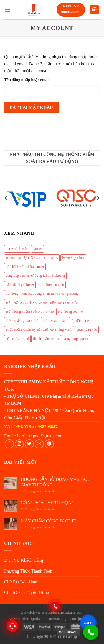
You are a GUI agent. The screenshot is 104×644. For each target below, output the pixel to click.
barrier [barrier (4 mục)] (37, 249)
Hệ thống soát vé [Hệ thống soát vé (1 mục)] (70, 312)
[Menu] (7, 10)
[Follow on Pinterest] (49, 444)
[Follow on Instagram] (19, 444)
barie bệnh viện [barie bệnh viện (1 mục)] (17, 249)
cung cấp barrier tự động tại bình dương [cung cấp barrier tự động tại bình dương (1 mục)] (35, 276)
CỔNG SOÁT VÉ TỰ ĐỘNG (48, 503)
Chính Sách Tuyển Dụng (27, 592)
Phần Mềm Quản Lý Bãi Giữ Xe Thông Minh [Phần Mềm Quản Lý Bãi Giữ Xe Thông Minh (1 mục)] (39, 330)
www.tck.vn (30, 612)
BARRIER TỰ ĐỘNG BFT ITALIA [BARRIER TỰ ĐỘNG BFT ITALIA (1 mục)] (32, 258)
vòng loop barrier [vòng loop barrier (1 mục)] (76, 339)
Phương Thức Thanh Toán (28, 571)
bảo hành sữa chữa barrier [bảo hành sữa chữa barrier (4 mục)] (25, 267)
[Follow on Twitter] (29, 444)
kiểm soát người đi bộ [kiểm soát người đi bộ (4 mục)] (22, 321)
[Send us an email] (39, 444)
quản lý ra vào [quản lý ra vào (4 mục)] (87, 330)
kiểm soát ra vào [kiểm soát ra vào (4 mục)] (55, 321)
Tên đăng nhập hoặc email (27, 80)
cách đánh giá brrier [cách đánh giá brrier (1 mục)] (20, 285)
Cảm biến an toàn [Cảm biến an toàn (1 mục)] (51, 285)
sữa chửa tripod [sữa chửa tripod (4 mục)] (17, 339)
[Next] (98, 198)
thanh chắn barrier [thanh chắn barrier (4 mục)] (46, 339)
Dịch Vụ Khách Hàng (24, 560)
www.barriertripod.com (27, 619)
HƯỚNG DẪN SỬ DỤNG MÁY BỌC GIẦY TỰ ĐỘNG (56, 482)
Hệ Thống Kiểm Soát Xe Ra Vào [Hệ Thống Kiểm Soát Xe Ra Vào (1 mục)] (30, 312)
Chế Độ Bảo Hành (21, 582)
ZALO (88, 623)
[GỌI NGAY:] (91, 632)
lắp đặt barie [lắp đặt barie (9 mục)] (80, 321)
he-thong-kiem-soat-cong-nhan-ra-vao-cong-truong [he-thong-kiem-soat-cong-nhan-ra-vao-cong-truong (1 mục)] (42, 294)
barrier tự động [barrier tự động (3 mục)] (73, 258)
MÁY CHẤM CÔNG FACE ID (49, 521)
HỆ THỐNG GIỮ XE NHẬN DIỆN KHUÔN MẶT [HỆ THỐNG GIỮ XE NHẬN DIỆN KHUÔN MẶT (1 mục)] (42, 303)
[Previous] (6, 198)
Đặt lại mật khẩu (31, 107)
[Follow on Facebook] (9, 444)
